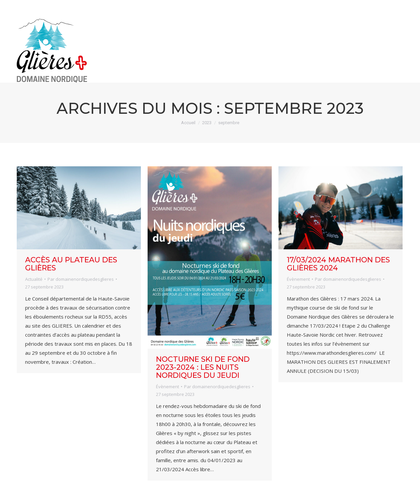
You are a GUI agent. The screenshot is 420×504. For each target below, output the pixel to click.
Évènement (167, 387)
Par (81, 279)
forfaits (389, 6)
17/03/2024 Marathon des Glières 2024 (338, 264)
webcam (346, 6)
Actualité (34, 279)
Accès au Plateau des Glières (71, 264)
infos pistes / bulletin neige (271, 6)
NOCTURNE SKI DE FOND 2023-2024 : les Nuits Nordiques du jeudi (203, 367)
